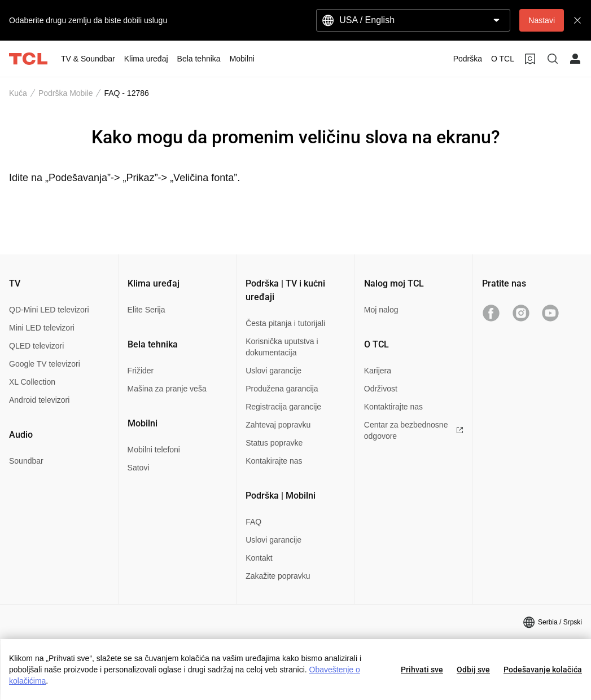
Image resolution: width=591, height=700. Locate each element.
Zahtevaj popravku (278, 425)
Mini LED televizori (42, 328)
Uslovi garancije (273, 371)
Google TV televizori (45, 364)
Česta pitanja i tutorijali (285, 323)
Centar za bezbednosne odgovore (414, 430)
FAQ (253, 522)
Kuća (18, 93)
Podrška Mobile (66, 93)
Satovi (139, 468)
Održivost (381, 389)
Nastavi (542, 20)
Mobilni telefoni (154, 450)
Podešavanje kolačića (543, 670)
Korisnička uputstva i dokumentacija (282, 347)
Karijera (378, 371)
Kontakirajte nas (274, 461)
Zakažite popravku (278, 576)
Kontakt (259, 558)
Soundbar (26, 461)
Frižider (141, 371)
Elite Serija (146, 310)
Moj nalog (381, 310)
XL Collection (32, 382)
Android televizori (39, 400)
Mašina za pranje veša (167, 389)
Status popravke (274, 443)
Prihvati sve (422, 670)
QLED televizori (36, 346)
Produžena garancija (282, 389)
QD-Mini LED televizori (49, 310)
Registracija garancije (283, 407)
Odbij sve (473, 670)
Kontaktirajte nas (393, 407)
